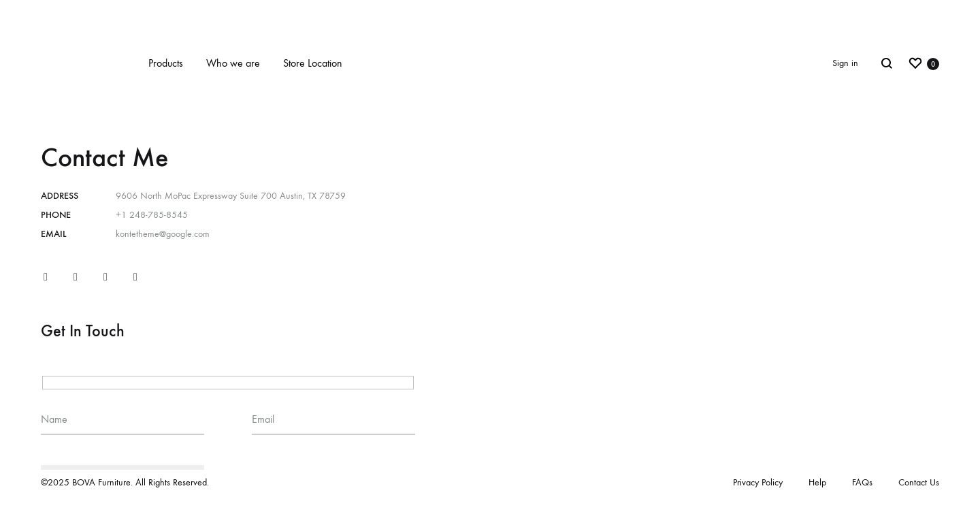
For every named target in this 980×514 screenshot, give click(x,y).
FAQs (862, 482)
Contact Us (919, 482)
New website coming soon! (490, 12)
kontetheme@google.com (163, 234)
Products (166, 63)
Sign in (845, 63)
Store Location (313, 63)
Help (817, 482)
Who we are (233, 63)
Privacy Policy (758, 482)
